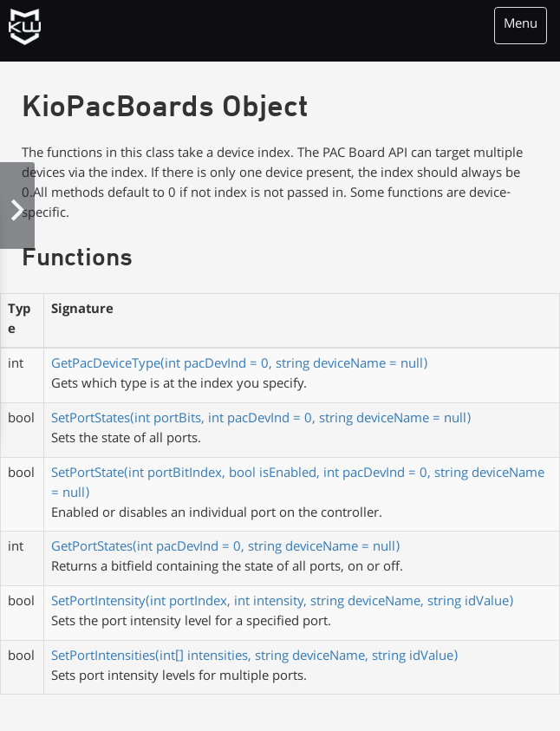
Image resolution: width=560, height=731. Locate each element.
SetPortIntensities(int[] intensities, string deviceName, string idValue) (254, 657)
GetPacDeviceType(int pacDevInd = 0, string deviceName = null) (239, 365)
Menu (521, 25)
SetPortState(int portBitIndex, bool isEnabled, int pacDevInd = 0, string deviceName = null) (298, 484)
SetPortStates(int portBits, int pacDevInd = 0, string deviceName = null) (261, 420)
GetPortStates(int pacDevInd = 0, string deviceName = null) (225, 548)
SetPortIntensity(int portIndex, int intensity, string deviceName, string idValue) (282, 603)
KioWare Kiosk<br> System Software (29, 30)
